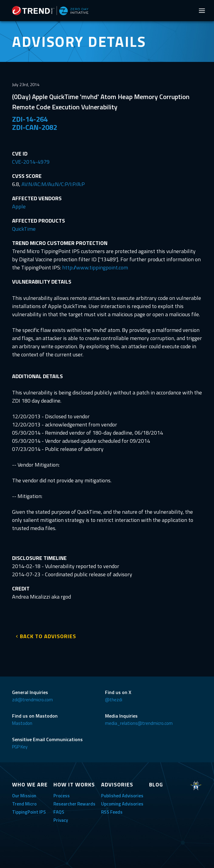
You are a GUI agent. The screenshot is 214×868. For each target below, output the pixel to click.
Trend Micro (24, 804)
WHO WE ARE (30, 784)
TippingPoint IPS (29, 812)
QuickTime (24, 229)
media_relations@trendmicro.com (139, 723)
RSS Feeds (112, 812)
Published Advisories (122, 796)
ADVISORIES (117, 784)
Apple (19, 206)
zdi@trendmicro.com (32, 700)
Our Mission (24, 796)
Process (62, 796)
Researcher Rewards (74, 804)
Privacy (61, 820)
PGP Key (20, 747)
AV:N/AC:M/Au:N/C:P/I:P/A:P (53, 184)
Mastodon (22, 723)
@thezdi (114, 700)
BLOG (156, 784)
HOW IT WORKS (74, 784)
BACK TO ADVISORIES (48, 636)
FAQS (59, 812)
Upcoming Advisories (122, 804)
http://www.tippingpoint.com (95, 267)
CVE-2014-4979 (31, 162)
